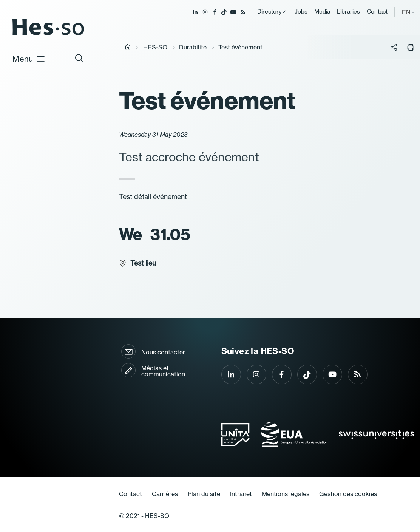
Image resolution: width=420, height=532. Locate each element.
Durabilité (193, 47)
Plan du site (204, 494)
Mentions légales (286, 494)
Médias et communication (163, 371)
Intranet (241, 494)
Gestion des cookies (348, 494)
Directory (269, 12)
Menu (29, 59)
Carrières (165, 494)
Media (322, 12)
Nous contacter (163, 352)
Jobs (301, 12)
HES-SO (155, 47)
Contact (377, 12)
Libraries (348, 12)
